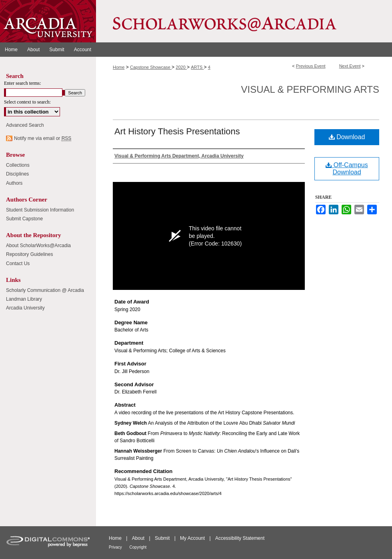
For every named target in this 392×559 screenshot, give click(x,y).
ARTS (197, 67)
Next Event (350, 66)
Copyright (138, 547)
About (139, 538)
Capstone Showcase (151, 67)
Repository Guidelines (29, 254)
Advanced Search (25, 125)
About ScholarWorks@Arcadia (38, 246)
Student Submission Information (40, 210)
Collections (18, 165)
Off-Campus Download (347, 169)
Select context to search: (27, 102)
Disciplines (17, 174)
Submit (163, 538)
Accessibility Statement (240, 538)
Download (347, 137)
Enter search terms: (23, 83)
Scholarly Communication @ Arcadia (45, 290)
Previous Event (311, 66)
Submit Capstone (24, 219)
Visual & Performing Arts (310, 89)
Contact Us (18, 264)
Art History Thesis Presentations (177, 131)
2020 (181, 67)
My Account (193, 538)
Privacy (116, 547)
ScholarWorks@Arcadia (244, 21)
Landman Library (24, 299)
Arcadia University (25, 308)
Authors (14, 183)
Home (119, 67)
